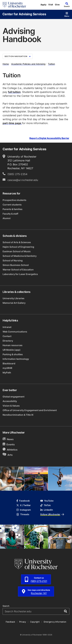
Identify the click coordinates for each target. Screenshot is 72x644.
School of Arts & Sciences (17, 242)
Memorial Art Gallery (14, 303)
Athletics (10, 450)
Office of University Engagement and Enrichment (30, 410)
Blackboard (9, 363)
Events (9, 444)
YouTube (47, 501)
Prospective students (14, 200)
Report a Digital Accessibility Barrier (49, 138)
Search (6, 606)
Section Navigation (18, 56)
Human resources (13, 345)
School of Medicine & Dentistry (20, 256)
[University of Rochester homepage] (14, 5)
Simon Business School (16, 265)
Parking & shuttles (13, 354)
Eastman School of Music (17, 251)
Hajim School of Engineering (18, 247)
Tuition (51, 64)
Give (57, 5)
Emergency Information (55, 622)
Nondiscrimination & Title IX (18, 415)
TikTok (46, 505)
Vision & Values (11, 406)
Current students (12, 205)
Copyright (35, 622)
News (8, 439)
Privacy (23, 622)
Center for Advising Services (24, 14)
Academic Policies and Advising (28, 64)
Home (6, 64)
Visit (51, 5)
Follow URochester (52, 514)
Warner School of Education (18, 270)
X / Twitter (24, 505)
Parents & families (13, 209)
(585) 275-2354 (17, 174)
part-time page (12, 123)
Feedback (10, 622)
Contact (7, 336)
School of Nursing (13, 260)
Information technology (16, 359)
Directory (8, 341)
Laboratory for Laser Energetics (20, 274)
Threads (23, 514)
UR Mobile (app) (12, 350)
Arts (8, 455)
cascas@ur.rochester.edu (23, 180)
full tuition (14, 92)
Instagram (24, 510)
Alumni (7, 218)
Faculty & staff (10, 214)
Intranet (7, 327)
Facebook (23, 501)
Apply (43, 5)
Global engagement (13, 397)
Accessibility (10, 401)
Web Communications (15, 332)
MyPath (7, 373)
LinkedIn (47, 510)
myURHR (7, 368)
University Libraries (13, 298)
